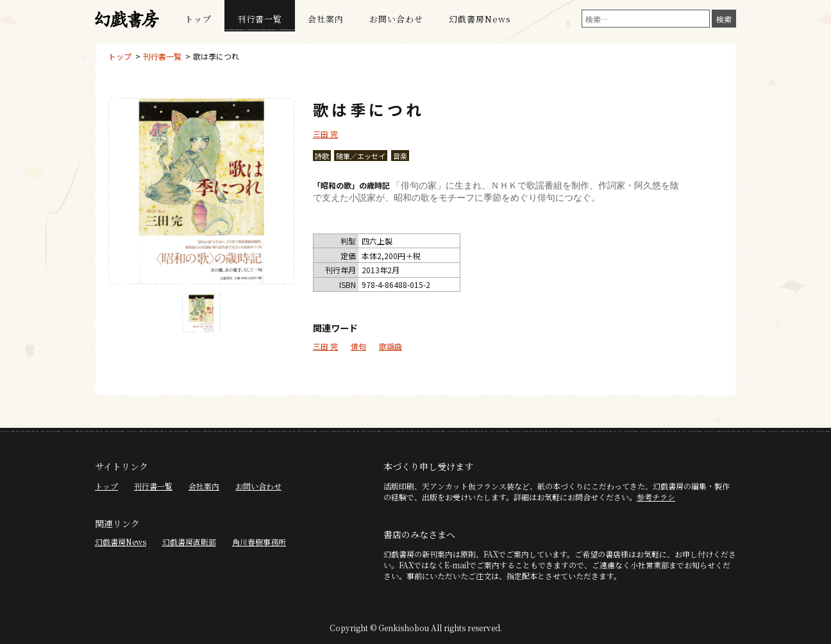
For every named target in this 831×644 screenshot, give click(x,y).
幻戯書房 (127, 19)
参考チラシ (656, 497)
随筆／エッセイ (361, 156)
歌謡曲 (390, 346)
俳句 (358, 346)
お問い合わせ (396, 19)
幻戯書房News (480, 19)
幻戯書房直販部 (189, 542)
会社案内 (326, 19)
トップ (198, 19)
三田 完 (325, 134)
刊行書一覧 (260, 19)
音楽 (400, 156)
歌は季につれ (216, 56)
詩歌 (322, 156)
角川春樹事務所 (259, 542)
